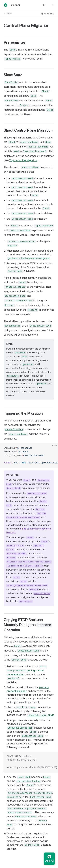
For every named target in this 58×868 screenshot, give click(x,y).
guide (41, 715)
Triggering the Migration (23, 160)
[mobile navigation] (53, 5)
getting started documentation (27, 671)
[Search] (44, 5)
